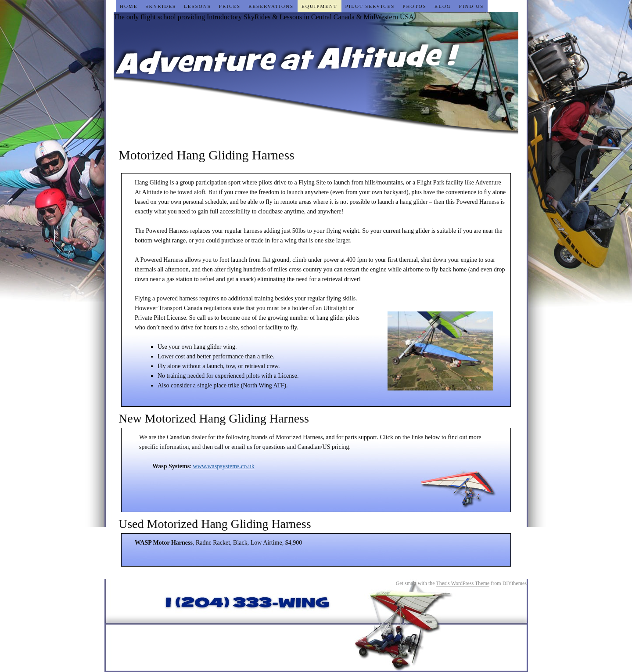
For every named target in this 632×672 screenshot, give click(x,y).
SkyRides (161, 6)
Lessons (197, 6)
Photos (415, 6)
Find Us (471, 6)
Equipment (320, 6)
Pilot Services (370, 6)
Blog (443, 6)
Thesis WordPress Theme (463, 583)
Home (129, 6)
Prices (230, 6)
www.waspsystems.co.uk (224, 466)
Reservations (271, 6)
